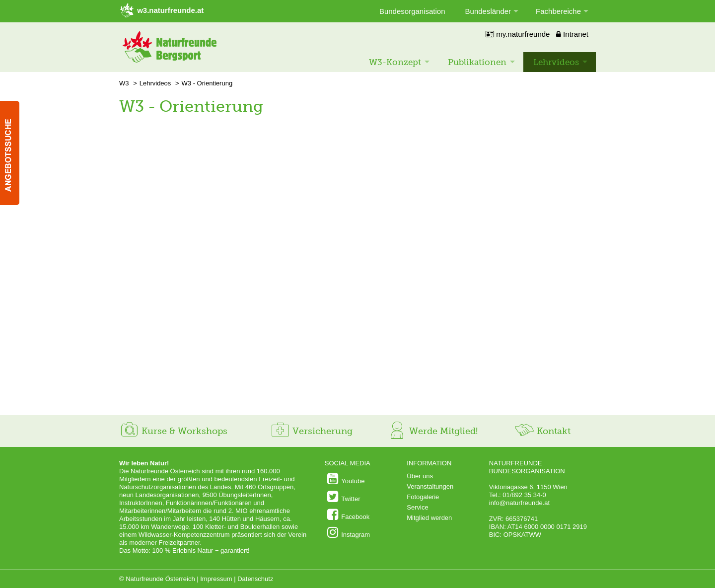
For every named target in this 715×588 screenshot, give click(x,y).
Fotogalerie (423, 497)
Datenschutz (255, 579)
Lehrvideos (556, 62)
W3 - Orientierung (207, 83)
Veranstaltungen (430, 486)
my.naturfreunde (518, 34)
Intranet (572, 34)
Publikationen (477, 62)
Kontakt (542, 431)
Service (417, 507)
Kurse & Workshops (173, 431)
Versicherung (311, 431)
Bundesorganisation (412, 11)
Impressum (216, 579)
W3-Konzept (395, 62)
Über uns (420, 476)
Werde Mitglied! (432, 431)
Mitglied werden (429, 518)
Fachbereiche (558, 11)
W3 (124, 83)
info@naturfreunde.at (519, 503)
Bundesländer (488, 11)
